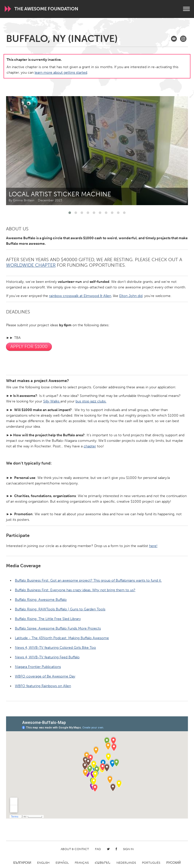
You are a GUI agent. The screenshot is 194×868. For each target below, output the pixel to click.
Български (22, 863)
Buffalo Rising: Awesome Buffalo (41, 600)
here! (153, 546)
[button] (70, 213)
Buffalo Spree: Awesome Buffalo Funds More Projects (58, 628)
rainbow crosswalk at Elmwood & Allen (80, 296)
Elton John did (131, 296)
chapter (90, 446)
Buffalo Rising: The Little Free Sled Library (48, 619)
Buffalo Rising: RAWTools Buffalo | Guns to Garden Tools (60, 609)
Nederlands (126, 863)
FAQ (98, 849)
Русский (173, 863)
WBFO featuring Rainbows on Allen (43, 686)
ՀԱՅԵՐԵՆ (103, 863)
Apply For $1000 (29, 346)
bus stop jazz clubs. (91, 401)
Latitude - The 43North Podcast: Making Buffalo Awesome (62, 638)
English (43, 863)
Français (82, 863)
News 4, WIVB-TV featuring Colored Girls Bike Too (55, 648)
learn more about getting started (61, 73)
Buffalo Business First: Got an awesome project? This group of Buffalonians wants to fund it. (88, 580)
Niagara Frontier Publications (38, 667)
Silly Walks (52, 401)
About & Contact (75, 849)
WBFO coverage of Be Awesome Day (45, 676)
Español (62, 863)
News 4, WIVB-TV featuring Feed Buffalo (47, 657)
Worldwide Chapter (31, 265)
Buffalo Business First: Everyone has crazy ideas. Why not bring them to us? (75, 590)
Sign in (128, 849)
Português (151, 863)
